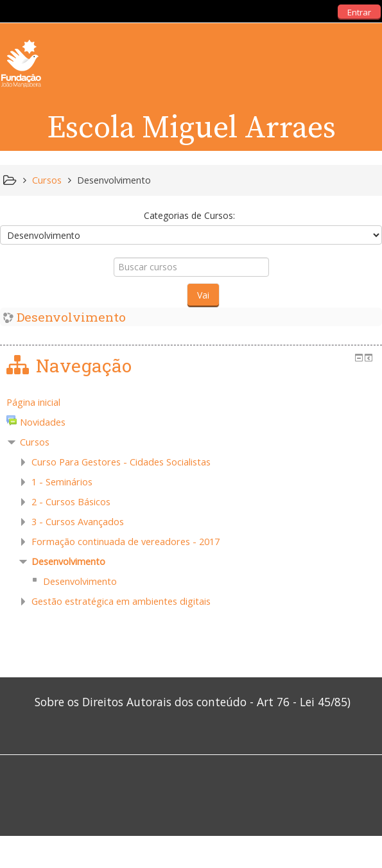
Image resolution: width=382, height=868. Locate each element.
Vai (203, 295)
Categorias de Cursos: (189, 215)
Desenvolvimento (71, 317)
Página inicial (33, 402)
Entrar (359, 12)
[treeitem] (191, 403)
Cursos (35, 442)
